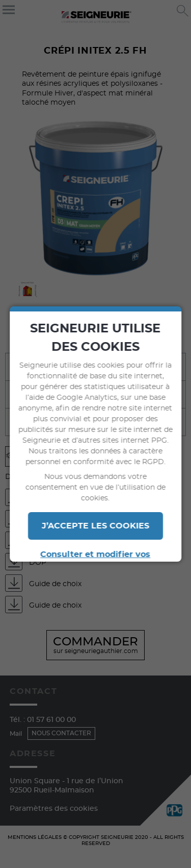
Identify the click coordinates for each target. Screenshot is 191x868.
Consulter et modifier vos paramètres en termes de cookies (96, 561)
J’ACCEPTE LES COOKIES (95, 526)
